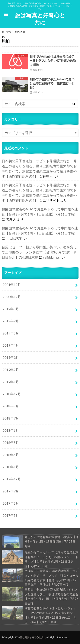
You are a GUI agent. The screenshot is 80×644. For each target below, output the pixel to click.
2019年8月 (11, 309)
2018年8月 (11, 406)
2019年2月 (11, 370)
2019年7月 (11, 321)
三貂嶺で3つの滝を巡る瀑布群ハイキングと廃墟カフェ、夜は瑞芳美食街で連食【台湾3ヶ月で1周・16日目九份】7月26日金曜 (40, 596)
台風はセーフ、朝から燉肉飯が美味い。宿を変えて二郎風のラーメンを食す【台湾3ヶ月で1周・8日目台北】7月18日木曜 (39, 252)
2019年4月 (11, 345)
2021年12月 (12, 284)
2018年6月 (11, 430)
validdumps (51, 257)
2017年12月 (12, 479)
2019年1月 (11, 382)
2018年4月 (11, 455)
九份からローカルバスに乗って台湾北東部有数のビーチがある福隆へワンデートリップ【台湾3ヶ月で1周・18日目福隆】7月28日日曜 (40, 559)
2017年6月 (11, 503)
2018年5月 (11, 442)
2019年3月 (11, 357)
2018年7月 (11, 418)
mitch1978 (14, 238)
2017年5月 (11, 515)
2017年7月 (11, 491)
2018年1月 (11, 467)
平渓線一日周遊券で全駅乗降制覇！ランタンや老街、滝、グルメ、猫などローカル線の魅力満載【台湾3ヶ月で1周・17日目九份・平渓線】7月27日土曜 (40, 577)
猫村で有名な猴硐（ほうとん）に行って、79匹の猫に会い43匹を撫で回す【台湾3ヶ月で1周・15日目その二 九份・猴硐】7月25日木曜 (39, 615)
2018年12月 (12, 394)
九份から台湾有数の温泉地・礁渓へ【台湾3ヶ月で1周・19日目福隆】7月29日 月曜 (40, 541)
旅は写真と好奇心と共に (40, 19)
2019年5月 (11, 333)
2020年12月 (12, 297)
